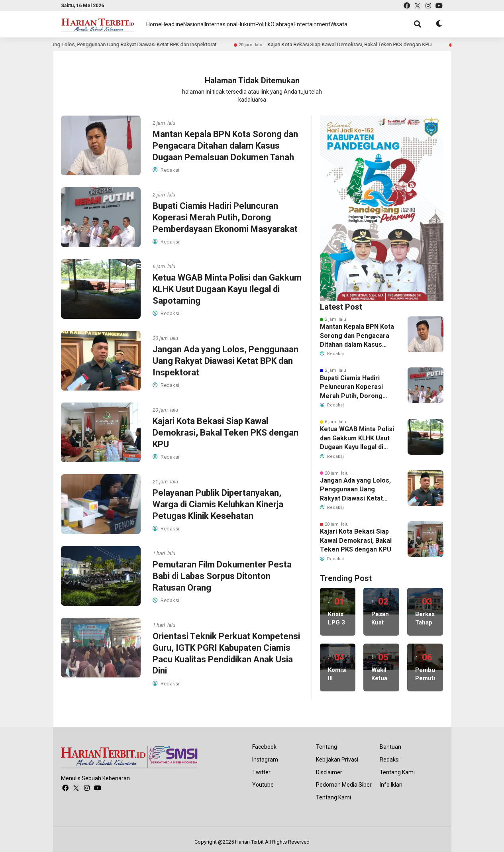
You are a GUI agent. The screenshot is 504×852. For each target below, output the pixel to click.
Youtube (263, 785)
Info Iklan (391, 785)
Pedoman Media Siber (344, 785)
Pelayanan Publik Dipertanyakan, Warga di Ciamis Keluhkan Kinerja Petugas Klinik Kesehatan (383, 44)
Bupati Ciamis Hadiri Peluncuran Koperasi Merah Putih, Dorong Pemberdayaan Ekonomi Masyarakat (225, 217)
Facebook (264, 747)
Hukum (285, 24)
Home (154, 24)
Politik (312, 24)
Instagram (265, 760)
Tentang (327, 747)
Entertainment (379, 24)
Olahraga (340, 24)
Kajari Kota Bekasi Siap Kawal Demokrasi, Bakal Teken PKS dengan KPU (145, 44)
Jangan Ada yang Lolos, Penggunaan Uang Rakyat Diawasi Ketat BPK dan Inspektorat (226, 361)
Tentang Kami (333, 797)
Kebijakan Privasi (337, 760)
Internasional (251, 24)
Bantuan (390, 747)
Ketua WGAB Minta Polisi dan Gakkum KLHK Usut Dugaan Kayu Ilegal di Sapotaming (227, 289)
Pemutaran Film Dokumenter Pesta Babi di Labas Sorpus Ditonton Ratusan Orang (222, 576)
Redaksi (390, 760)
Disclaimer (329, 772)
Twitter (261, 772)
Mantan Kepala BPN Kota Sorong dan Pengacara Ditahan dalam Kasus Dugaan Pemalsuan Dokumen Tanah (225, 145)
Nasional (213, 24)
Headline (182, 24)
